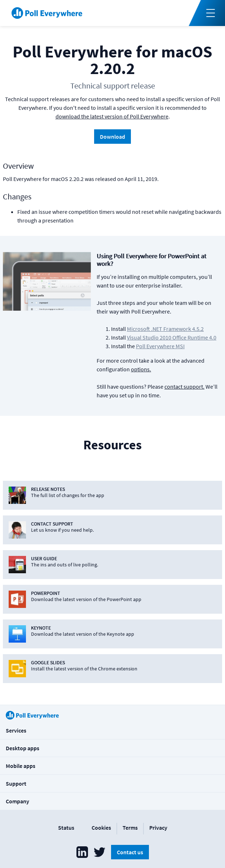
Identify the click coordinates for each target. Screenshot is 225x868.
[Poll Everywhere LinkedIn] (82, 852)
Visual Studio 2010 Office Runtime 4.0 (172, 337)
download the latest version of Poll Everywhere (112, 116)
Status (66, 828)
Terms (130, 828)
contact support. (184, 387)
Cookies (101, 828)
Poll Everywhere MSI (160, 346)
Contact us (130, 852)
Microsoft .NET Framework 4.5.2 (165, 329)
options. (141, 369)
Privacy (158, 828)
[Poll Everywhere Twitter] (100, 852)
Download (112, 137)
